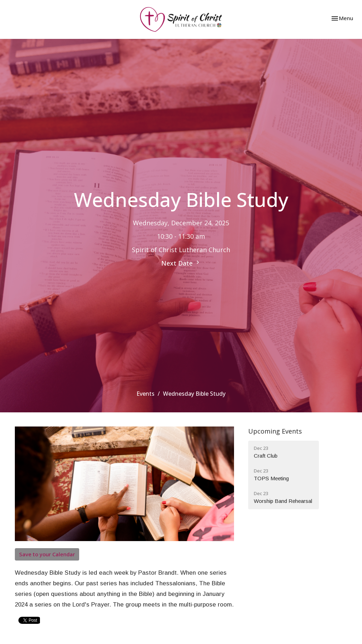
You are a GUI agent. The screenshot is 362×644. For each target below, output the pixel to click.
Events (145, 394)
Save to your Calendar (47, 554)
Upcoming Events (275, 431)
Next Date (181, 263)
